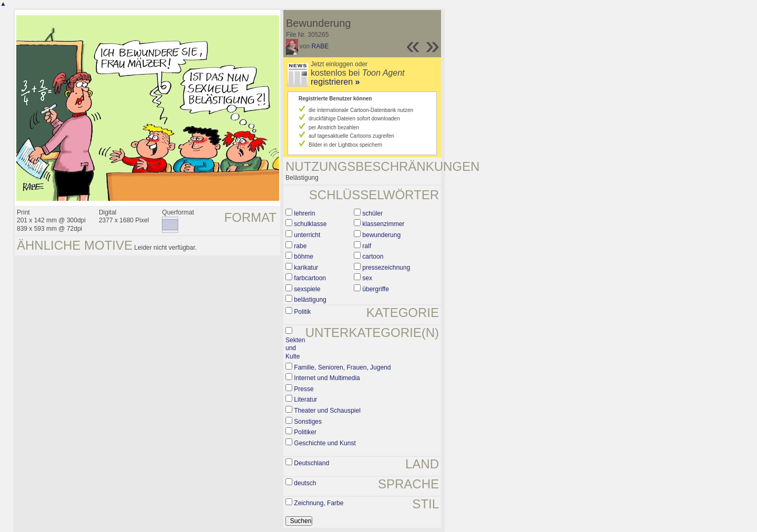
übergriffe (375, 289)
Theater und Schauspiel (327, 411)
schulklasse (310, 224)
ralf (367, 246)
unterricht (307, 235)
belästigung (310, 300)
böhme (304, 257)
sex (367, 278)
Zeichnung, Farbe (319, 503)
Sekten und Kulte (295, 348)
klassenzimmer (383, 224)
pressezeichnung (386, 268)
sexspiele (307, 289)
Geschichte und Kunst (325, 443)
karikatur (306, 268)
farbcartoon (310, 278)
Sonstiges (308, 422)
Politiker (305, 432)
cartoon (373, 257)
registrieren (335, 82)
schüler (372, 213)
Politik (302, 312)
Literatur (305, 400)
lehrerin (304, 213)
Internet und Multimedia (327, 378)
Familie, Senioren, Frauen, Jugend (342, 367)
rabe (300, 246)
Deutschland (311, 463)
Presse (304, 389)
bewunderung (381, 235)
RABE (320, 46)
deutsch (305, 483)
